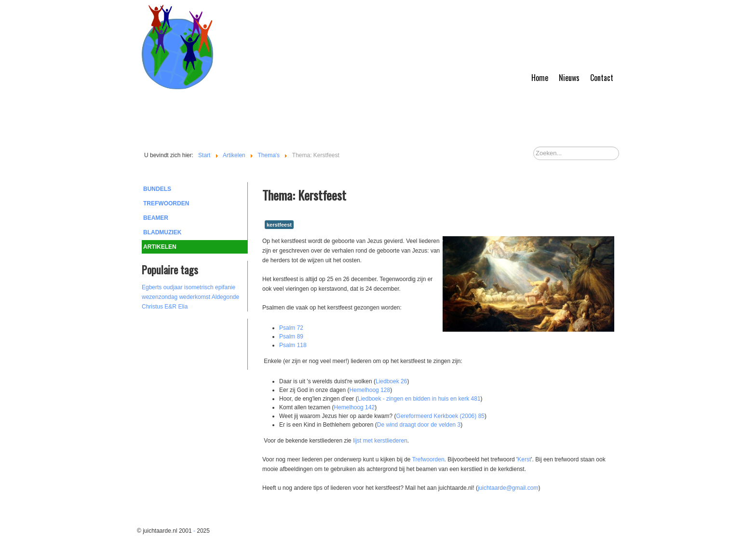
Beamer (156, 218)
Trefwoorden (166, 203)
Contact (602, 78)
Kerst (524, 459)
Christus (152, 307)
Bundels (157, 189)
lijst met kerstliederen (380, 441)
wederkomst (195, 297)
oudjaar (173, 287)
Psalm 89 (291, 337)
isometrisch (199, 287)
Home (540, 78)
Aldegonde (225, 297)
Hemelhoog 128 (370, 390)
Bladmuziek (162, 232)
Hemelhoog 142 (354, 407)
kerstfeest (279, 225)
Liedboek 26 (391, 381)
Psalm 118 (293, 345)
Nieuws (569, 78)
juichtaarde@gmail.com (508, 488)
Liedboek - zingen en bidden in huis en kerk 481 (419, 399)
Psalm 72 (291, 328)
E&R (170, 307)
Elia (183, 307)
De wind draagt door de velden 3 (419, 425)
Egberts (152, 287)
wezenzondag (160, 297)
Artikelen (160, 247)
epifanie (225, 287)
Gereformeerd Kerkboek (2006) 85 (440, 416)
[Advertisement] (195, 343)
